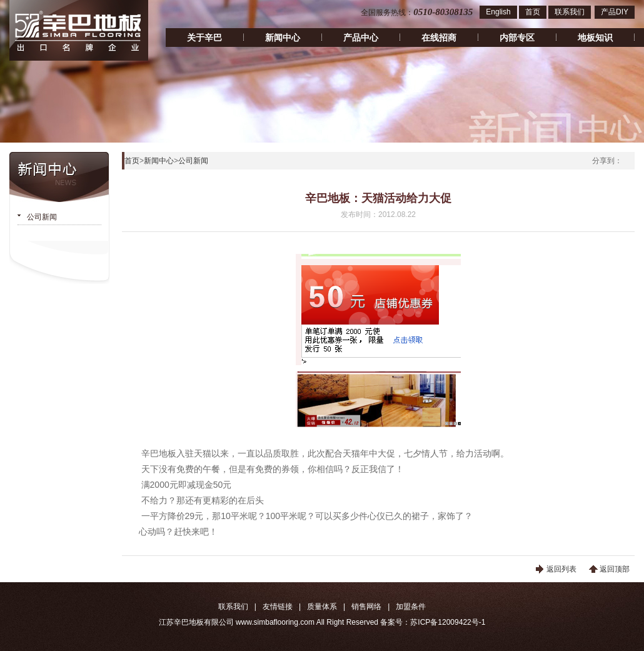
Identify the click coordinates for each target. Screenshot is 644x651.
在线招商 (439, 38)
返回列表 (561, 569)
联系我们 (570, 12)
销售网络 (366, 607)
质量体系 (322, 607)
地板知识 (595, 38)
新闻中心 (283, 38)
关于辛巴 (204, 38)
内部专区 (517, 38)
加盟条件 (411, 607)
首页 (533, 12)
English (498, 12)
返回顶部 (615, 569)
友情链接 (278, 607)
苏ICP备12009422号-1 (448, 622)
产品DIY (615, 12)
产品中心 (361, 38)
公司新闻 (42, 217)
